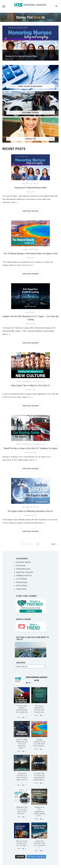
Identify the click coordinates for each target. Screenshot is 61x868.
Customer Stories (23, 562)
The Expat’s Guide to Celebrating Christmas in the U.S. (30, 511)
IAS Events (31, 312)
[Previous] (4, 43)
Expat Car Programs (25, 572)
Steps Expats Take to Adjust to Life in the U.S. (31, 385)
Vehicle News (22, 582)
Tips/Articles (39, 381)
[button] (4, 6)
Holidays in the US (30, 183)
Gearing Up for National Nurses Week (21, 56)
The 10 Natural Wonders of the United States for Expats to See (31, 254)
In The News (22, 579)
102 (37, 544)
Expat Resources (31, 250)
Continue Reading (31, 211)
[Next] (56, 43)
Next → (55, 544)
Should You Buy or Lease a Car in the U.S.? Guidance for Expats (30, 448)
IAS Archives (22, 586)
